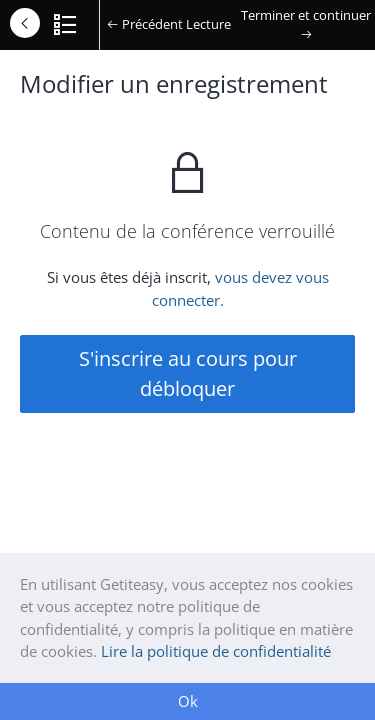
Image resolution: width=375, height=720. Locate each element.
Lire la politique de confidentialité (216, 651)
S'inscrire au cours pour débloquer (188, 373)
